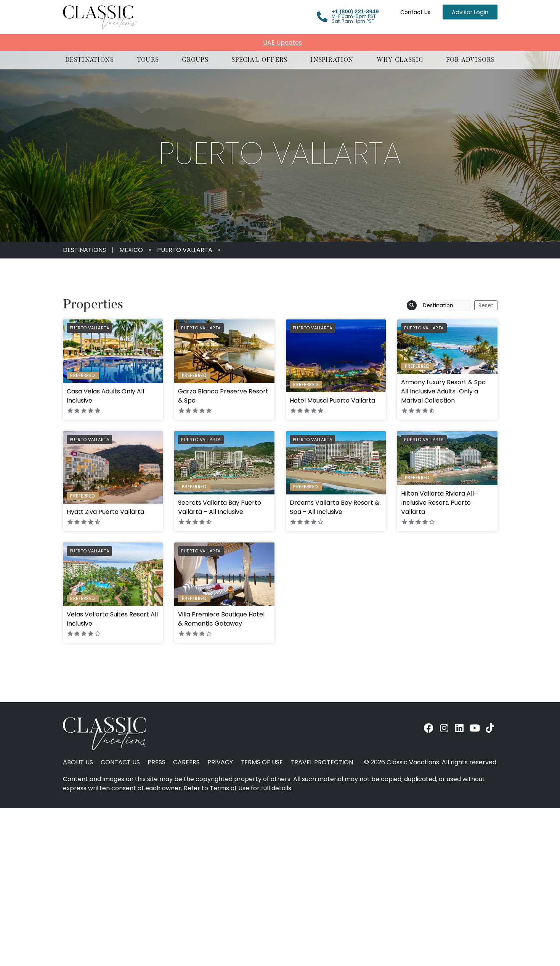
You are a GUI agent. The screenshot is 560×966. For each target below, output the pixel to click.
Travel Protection (322, 762)
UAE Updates (282, 43)
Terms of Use (262, 762)
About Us (78, 762)
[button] (90, 60)
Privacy (220, 762)
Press (156, 762)
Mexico (131, 250)
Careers (186, 762)
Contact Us (415, 12)
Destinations (84, 250)
